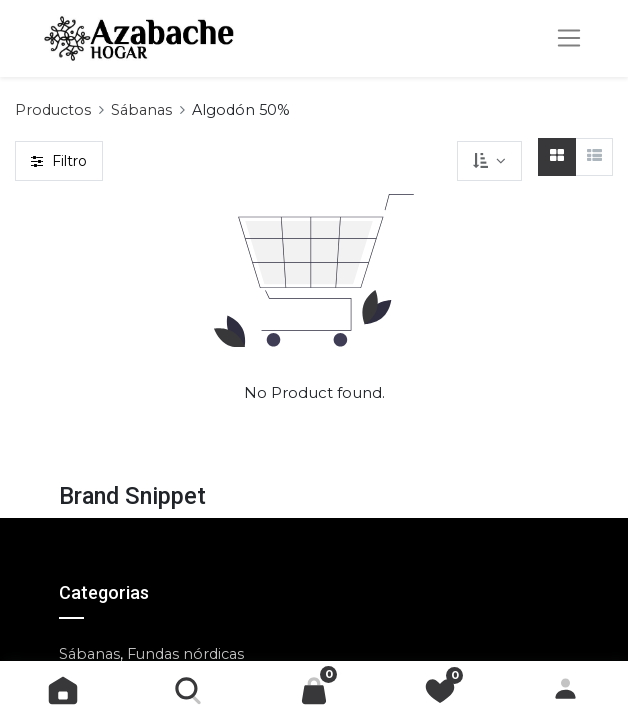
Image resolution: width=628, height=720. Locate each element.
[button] (489, 161)
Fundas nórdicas (185, 654)
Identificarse (565, 690)
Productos (53, 110)
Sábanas (141, 110)
